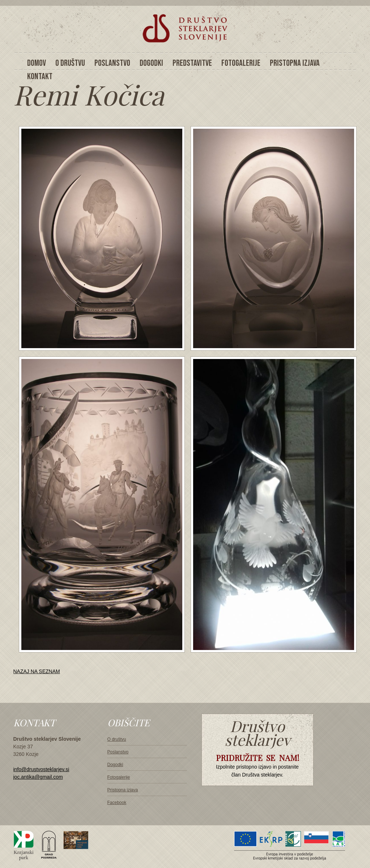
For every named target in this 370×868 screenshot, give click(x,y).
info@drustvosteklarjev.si (41, 769)
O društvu (117, 739)
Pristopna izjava (123, 790)
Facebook (117, 803)
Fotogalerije (119, 777)
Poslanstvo (118, 752)
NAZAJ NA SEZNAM (37, 671)
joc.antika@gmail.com (38, 777)
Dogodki (115, 765)
